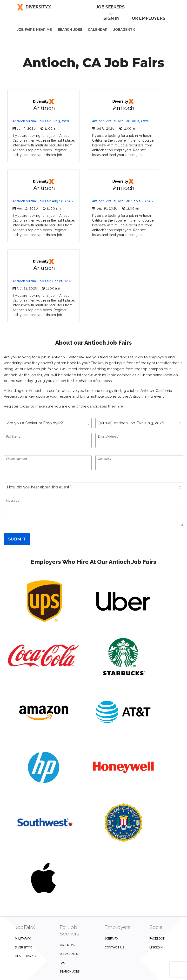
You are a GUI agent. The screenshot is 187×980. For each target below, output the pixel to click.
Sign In (111, 18)
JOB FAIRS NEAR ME (34, 30)
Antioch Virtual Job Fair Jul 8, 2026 (121, 121)
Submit (17, 539)
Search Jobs (70, 971)
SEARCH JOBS (70, 30)
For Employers (147, 18)
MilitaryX (23, 938)
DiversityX (34, 7)
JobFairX (111, 938)
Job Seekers (110, 7)
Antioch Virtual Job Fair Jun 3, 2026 (41, 121)
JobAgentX (124, 30)
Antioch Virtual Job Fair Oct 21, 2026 (43, 281)
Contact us (114, 947)
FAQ (63, 963)
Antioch (44, 105)
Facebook (157, 938)
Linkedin (156, 947)
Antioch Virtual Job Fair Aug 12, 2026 (43, 201)
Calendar (98, 30)
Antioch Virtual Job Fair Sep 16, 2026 (122, 201)
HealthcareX (26, 956)
